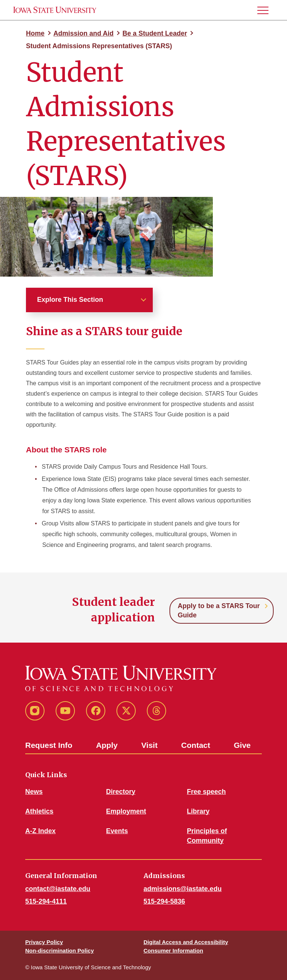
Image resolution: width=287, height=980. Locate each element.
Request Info (49, 745)
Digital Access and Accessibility (186, 942)
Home (35, 33)
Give (242, 745)
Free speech (206, 792)
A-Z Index (40, 831)
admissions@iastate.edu (183, 889)
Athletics (39, 811)
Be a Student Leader (155, 33)
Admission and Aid (83, 33)
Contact (196, 745)
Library (198, 811)
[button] (266, 10)
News (34, 792)
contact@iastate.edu (58, 889)
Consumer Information (173, 951)
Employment (126, 811)
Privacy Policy (44, 942)
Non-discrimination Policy (60, 951)
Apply (107, 745)
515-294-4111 (46, 901)
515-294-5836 (164, 901)
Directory (121, 792)
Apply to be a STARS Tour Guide (219, 611)
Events (117, 831)
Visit (149, 745)
